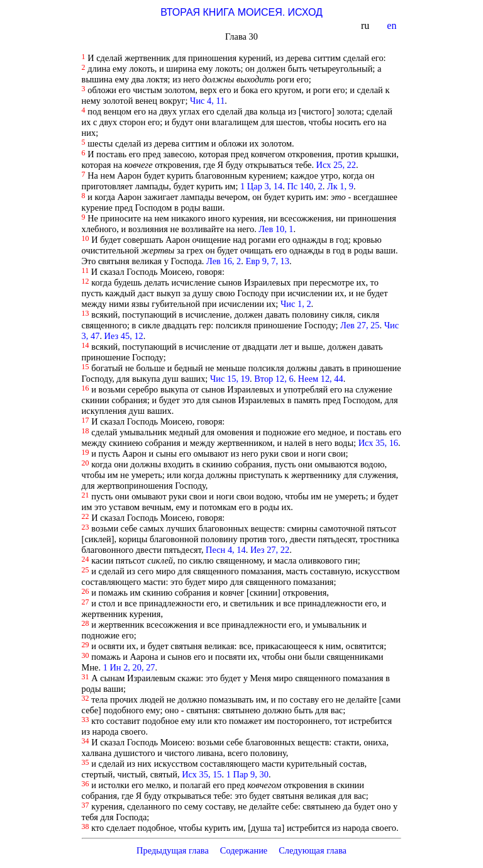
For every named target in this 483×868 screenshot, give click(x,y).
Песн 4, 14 (226, 550)
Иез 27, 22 (270, 550)
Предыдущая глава (173, 850)
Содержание (244, 850)
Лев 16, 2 (224, 261)
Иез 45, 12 (124, 336)
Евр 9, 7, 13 (267, 261)
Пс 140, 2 (304, 186)
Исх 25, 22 (336, 165)
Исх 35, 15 (202, 774)
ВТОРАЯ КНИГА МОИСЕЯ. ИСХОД (241, 12)
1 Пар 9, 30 (247, 774)
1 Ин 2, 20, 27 (129, 667)
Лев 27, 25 (360, 325)
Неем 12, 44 (321, 379)
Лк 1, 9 (340, 186)
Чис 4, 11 (207, 101)
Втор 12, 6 (274, 379)
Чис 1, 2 (296, 304)
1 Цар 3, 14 (261, 186)
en (393, 25)
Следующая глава (313, 850)
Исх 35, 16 (378, 443)
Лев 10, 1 (276, 229)
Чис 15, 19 (230, 379)
